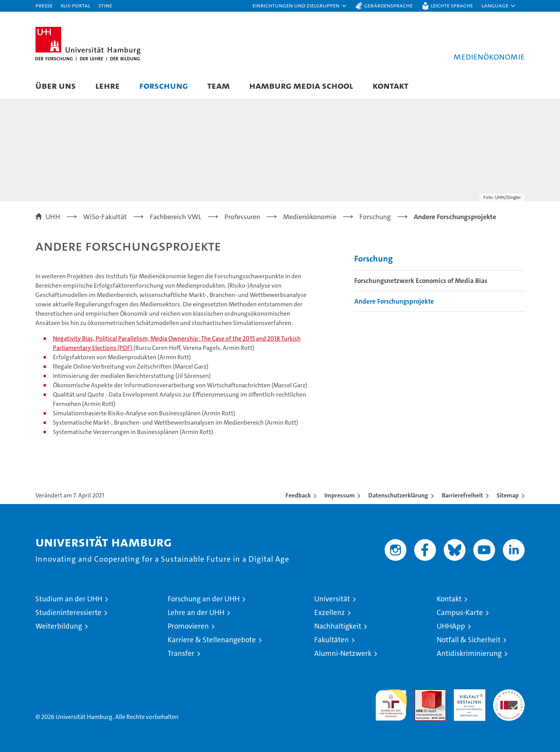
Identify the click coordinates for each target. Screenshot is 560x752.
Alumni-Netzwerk (343, 653)
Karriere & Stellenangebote (212, 640)
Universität (332, 599)
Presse (44, 5)
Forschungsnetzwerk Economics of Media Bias (421, 281)
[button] (300, 6)
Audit (422, 693)
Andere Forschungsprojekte (394, 301)
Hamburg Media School (301, 85)
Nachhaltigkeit (338, 626)
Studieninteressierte (68, 612)
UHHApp (451, 626)
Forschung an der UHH (204, 599)
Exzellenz (330, 612)
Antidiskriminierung (469, 653)
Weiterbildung (59, 626)
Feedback (298, 495)
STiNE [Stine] (105, 5)
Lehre (108, 85)
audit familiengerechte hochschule (391, 702)
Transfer (181, 653)
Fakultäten (332, 640)
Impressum (339, 495)
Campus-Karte (460, 612)
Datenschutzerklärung (398, 495)
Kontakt (390, 85)
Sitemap (508, 495)
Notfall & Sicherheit (469, 640)
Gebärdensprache (388, 5)
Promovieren (188, 626)
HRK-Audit (468, 693)
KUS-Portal (75, 5)
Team (219, 85)
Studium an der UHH (69, 599)
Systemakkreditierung (509, 693)
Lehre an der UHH (196, 612)
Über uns (56, 85)
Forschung (164, 85)
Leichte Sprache (452, 5)
